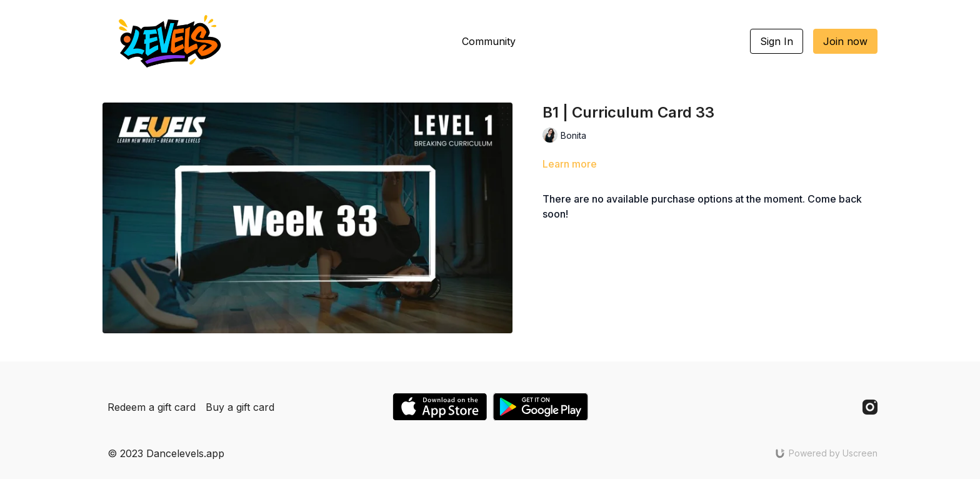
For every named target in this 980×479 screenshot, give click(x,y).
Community (489, 41)
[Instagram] (870, 407)
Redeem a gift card (152, 407)
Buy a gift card (240, 407)
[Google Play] (541, 407)
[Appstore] (440, 407)
